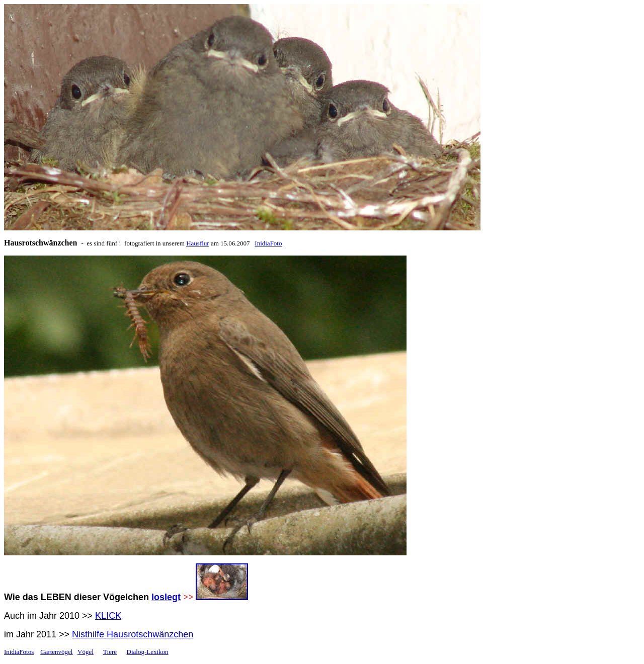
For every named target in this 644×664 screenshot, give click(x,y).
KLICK (108, 616)
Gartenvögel (56, 652)
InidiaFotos (19, 652)
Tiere (110, 652)
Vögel (86, 652)
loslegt (166, 597)
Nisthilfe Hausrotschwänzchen (133, 634)
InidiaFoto (268, 243)
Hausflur (198, 243)
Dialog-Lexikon (148, 652)
